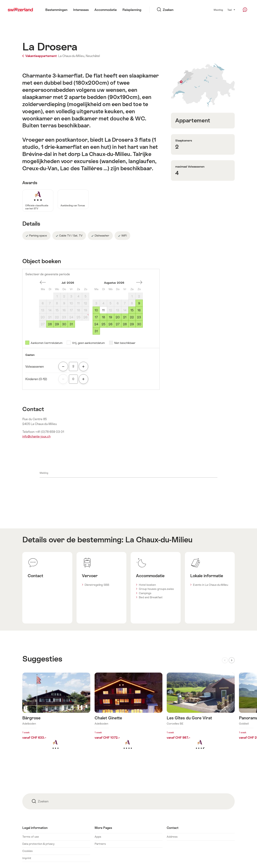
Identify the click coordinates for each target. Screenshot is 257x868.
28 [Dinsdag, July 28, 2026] (50, 324)
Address (172, 837)
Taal (231, 10)
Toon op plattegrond (203, 85)
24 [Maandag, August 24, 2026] (96, 324)
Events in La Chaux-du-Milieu (211, 585)
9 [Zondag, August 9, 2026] (139, 303)
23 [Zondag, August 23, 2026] (139, 317)
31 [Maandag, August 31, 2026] (96, 331)
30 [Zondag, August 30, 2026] (139, 324)
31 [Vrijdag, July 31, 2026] (71, 324)
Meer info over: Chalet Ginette (129, 717)
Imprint (27, 858)
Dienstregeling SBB (97, 585)
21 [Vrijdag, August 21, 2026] (125, 317)
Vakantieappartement (40, 56)
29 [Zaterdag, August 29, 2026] (132, 324)
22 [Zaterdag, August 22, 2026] (132, 317)
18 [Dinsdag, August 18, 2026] (103, 317)
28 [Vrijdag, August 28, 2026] (125, 324)
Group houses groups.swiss (156, 589)
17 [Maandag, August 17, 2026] (96, 317)
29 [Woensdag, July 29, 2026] (57, 324)
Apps (98, 837)
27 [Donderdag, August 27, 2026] (118, 324)
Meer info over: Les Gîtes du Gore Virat (201, 717)
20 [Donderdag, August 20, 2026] (118, 317)
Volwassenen (35, 367)
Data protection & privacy (38, 844)
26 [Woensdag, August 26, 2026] (110, 324)
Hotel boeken (147, 585)
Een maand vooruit (139, 282)
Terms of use (31, 837)
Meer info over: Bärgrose (56, 717)
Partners (100, 844)
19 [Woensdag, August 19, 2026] (110, 317)
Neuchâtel (93, 56)
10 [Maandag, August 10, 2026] (96, 310)
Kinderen (36, 379)
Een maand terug (43, 282)
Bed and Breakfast (151, 597)
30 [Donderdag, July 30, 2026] (64, 324)
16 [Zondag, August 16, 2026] (139, 310)
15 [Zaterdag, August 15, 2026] (132, 310)
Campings (145, 593)
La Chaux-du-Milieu (159, 540)
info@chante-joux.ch (36, 436)
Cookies (27, 851)
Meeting (218, 10)
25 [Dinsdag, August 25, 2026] (103, 324)
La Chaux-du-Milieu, (72, 56)
